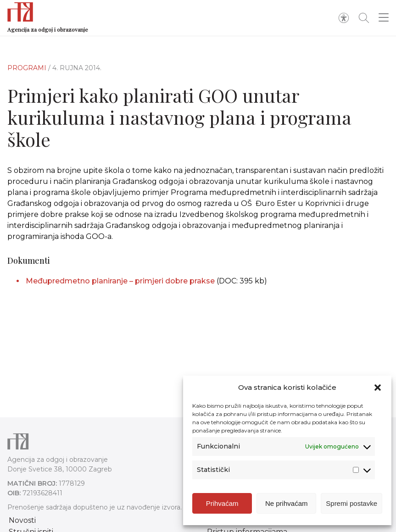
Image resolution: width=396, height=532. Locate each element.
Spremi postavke (351, 503)
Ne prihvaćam (287, 503)
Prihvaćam (222, 503)
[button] (378, 388)
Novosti (22, 520)
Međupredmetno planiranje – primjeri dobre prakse (121, 281)
